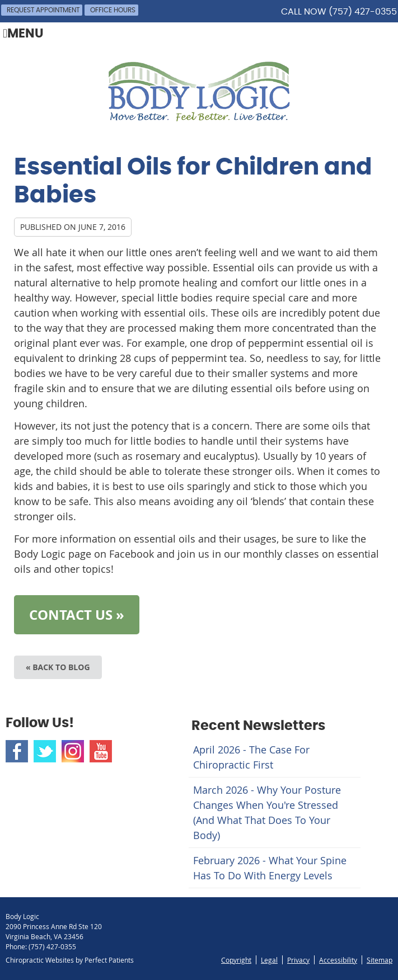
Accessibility (338, 960)
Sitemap (380, 960)
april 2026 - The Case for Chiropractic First (251, 757)
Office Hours (113, 10)
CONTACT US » (77, 615)
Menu (23, 34)
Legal (269, 960)
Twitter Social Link (45, 751)
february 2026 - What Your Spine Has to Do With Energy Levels (270, 868)
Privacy (298, 960)
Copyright (236, 960)
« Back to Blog (58, 667)
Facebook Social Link (17, 751)
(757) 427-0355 (363, 12)
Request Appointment (43, 10)
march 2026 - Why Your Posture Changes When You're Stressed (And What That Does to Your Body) (267, 812)
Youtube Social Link (101, 751)
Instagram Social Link (73, 751)
